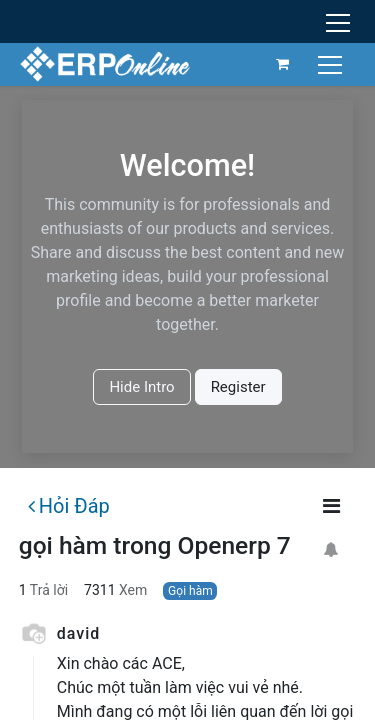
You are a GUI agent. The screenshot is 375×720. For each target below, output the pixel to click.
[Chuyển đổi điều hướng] (332, 63)
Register (238, 387)
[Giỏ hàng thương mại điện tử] (283, 64)
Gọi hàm (190, 591)
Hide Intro (141, 387)
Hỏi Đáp (69, 506)
